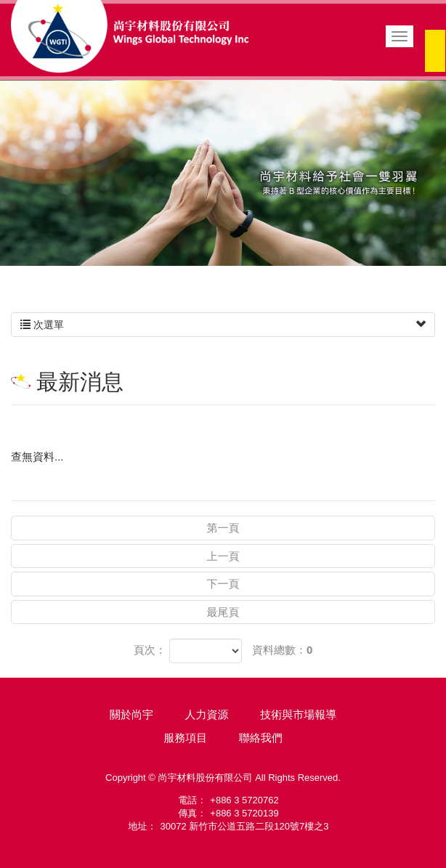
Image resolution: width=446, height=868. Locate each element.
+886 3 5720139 (244, 813)
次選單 (223, 325)
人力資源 (207, 714)
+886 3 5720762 (244, 800)
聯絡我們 (261, 738)
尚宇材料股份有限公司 (130, 36)
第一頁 (223, 528)
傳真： (192, 813)
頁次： (150, 650)
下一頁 (223, 584)
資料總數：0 (282, 650)
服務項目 (185, 738)
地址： (143, 826)
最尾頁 (223, 612)
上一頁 (223, 556)
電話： (192, 800)
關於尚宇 (131, 714)
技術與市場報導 (298, 714)
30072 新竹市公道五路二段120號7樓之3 (245, 826)
